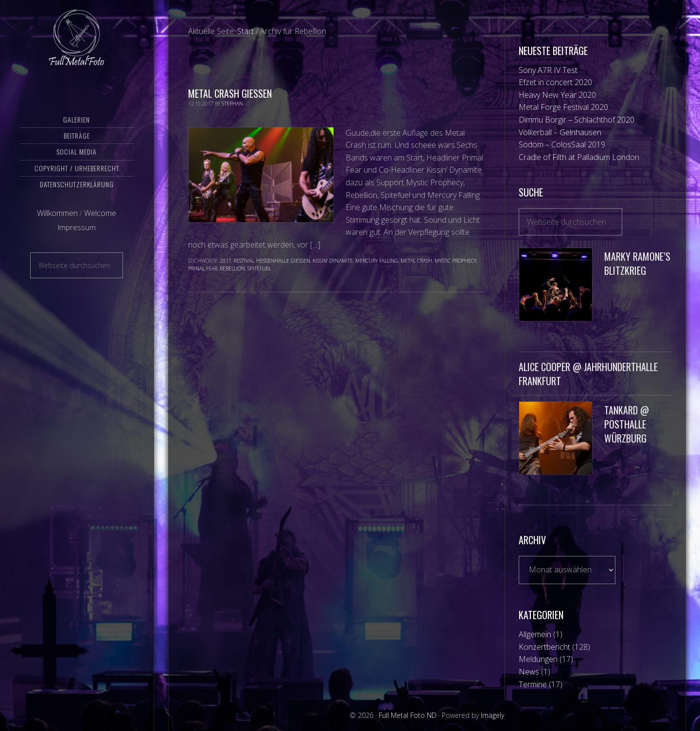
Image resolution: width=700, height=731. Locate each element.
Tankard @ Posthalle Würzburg (627, 424)
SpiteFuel (259, 268)
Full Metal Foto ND (77, 46)
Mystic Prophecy (455, 261)
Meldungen (538, 659)
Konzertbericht (544, 647)
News (529, 672)
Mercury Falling (377, 261)
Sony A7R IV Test (548, 70)
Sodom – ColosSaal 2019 (562, 144)
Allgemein (535, 634)
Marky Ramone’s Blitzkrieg (637, 263)
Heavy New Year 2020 (557, 95)
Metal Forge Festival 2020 (563, 107)
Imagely (492, 715)
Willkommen (57, 230)
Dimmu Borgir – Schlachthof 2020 (577, 120)
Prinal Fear (203, 268)
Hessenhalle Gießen (283, 261)
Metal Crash (416, 261)
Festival (244, 261)
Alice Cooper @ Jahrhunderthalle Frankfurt (588, 374)
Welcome (100, 230)
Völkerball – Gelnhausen (560, 132)
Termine (533, 684)
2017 (226, 261)
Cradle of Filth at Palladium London (579, 157)
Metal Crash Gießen (230, 93)
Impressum (77, 245)
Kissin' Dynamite (333, 261)
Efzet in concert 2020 (555, 82)
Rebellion (232, 268)
